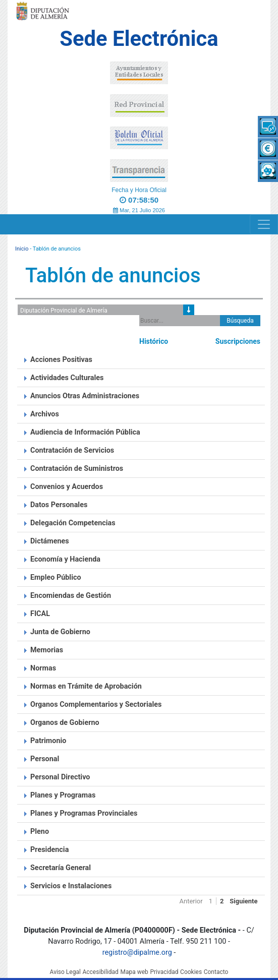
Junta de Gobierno (60, 632)
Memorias (47, 650)
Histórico (154, 341)
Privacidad (164, 972)
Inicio (22, 249)
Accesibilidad (100, 972)
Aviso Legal (65, 972)
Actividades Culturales (67, 378)
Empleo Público (56, 577)
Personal (45, 759)
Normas (43, 668)
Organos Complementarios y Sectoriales (96, 705)
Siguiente (243, 901)
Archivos (45, 414)
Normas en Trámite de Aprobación (86, 686)
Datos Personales (59, 505)
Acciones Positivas (61, 360)
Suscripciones (238, 341)
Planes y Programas (63, 795)
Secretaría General (61, 868)
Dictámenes (50, 541)
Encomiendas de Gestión (71, 596)
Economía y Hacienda (65, 559)
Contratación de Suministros (77, 469)
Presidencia (49, 850)
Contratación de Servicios (72, 450)
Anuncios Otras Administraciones (85, 396)
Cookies (191, 972)
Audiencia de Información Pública (85, 432)
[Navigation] (264, 224)
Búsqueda (240, 321)
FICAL (40, 614)
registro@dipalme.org (137, 953)
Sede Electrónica (139, 39)
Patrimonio (48, 741)
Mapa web (134, 972)
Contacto (216, 972)
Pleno (40, 832)
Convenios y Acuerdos (67, 487)
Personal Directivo (60, 777)
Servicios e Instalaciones (71, 886)
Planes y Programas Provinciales (84, 813)
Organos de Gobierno (65, 723)
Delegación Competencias (73, 523)
